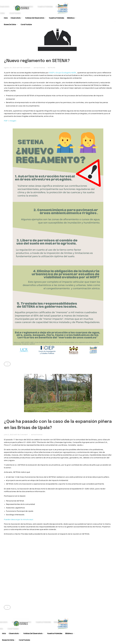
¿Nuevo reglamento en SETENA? (37, 61)
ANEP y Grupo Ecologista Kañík (63, 73)
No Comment (25, 68)
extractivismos (39, 68)
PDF (6, 121)
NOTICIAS (51, 68)
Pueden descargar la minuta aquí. (19, 519)
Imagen (13, 121)
